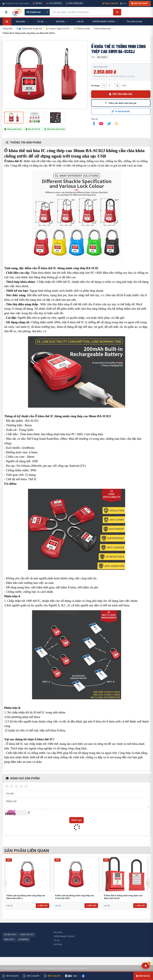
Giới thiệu (58, 944)
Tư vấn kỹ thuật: (121, 111)
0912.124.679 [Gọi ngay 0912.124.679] (110, 3)
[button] (147, 883)
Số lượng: (95, 86)
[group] (45, 75)
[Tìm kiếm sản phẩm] (82, 12)
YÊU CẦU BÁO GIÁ (121, 94)
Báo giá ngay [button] (140, 3)
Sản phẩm (58, 932)
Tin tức (57, 940)
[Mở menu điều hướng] (6, 12)
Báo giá (42, 905)
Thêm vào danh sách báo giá (121, 103)
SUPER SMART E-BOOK (64, 936)
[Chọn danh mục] (37, 12)
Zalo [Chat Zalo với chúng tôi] (124, 3)
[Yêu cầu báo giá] (146, 966)
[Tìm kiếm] (117, 12)
